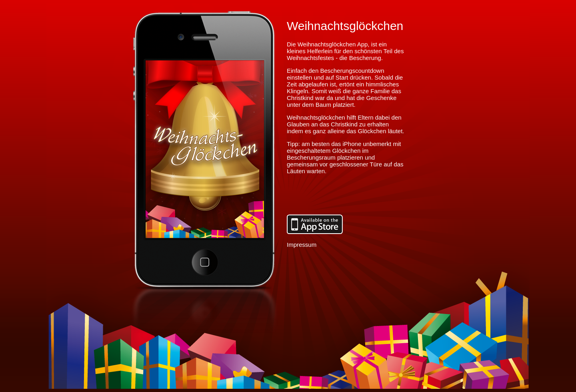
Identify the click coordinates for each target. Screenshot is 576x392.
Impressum (302, 245)
